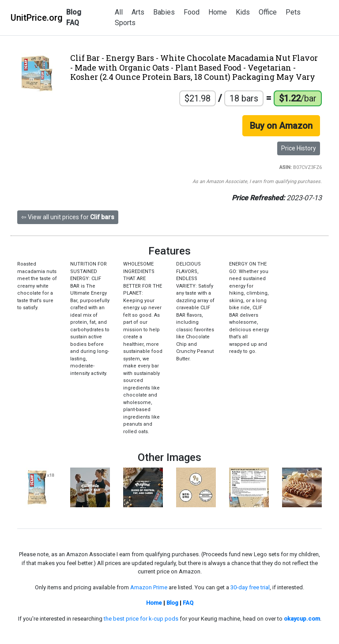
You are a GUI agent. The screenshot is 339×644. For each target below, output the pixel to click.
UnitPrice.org (37, 18)
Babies (164, 12)
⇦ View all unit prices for (68, 217)
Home (218, 12)
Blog (74, 12)
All (119, 12)
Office (268, 12)
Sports (125, 23)
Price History (299, 148)
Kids (243, 12)
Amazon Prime (149, 587)
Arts (138, 12)
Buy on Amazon (281, 126)
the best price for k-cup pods (141, 619)
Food (192, 12)
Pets (293, 12)
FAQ (73, 23)
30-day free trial (250, 587)
